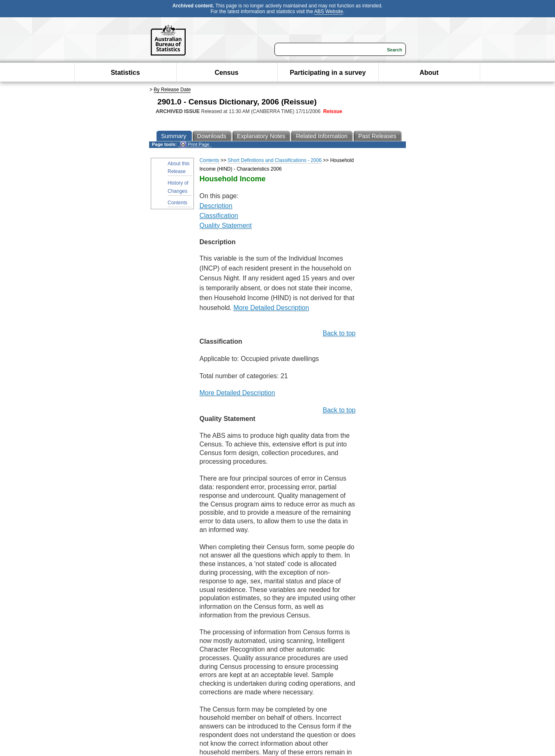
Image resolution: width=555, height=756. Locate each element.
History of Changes (178, 187)
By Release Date (172, 90)
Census (227, 73)
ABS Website (329, 12)
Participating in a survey (328, 73)
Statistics (125, 73)
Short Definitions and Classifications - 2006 (275, 160)
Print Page (195, 144)
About (429, 73)
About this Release (178, 168)
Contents (177, 203)
